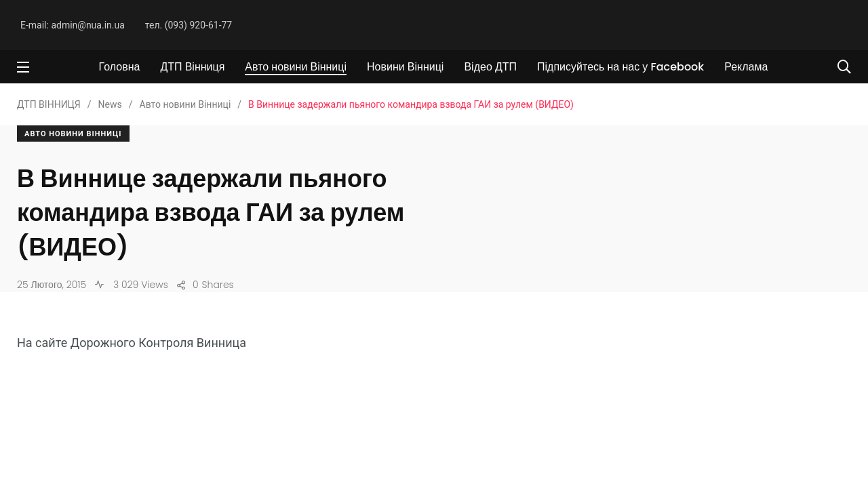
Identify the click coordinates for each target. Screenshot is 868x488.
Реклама (746, 67)
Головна (120, 67)
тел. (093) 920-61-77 (189, 25)
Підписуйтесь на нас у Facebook (620, 67)
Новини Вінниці (405, 67)
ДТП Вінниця (192, 67)
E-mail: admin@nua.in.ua (73, 25)
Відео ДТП (490, 67)
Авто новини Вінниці (296, 67)
